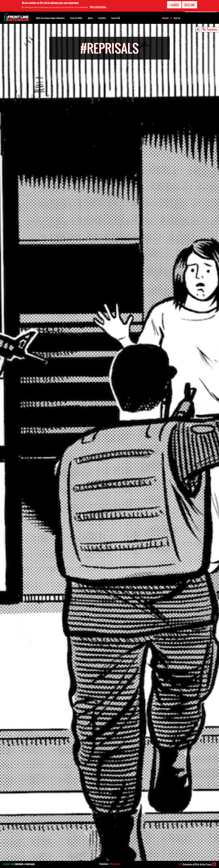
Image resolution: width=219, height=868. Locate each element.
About (90, 18)
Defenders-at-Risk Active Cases (195, 864)
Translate (212, 29)
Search (116, 18)
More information (98, 7)
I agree (174, 5)
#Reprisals (115, 864)
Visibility (102, 18)
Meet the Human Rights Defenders (50, 18)
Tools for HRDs (76, 18)
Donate (165, 18)
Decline (190, 5)
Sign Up (177, 18)
